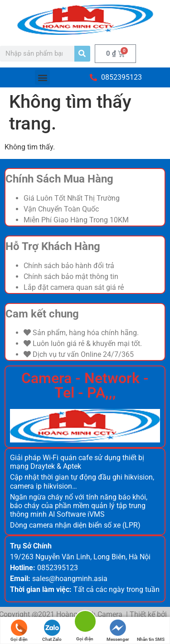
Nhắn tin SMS (151, 631)
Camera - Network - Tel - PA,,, (85, 385)
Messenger (118, 631)
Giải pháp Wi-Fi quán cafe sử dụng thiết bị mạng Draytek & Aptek (77, 462)
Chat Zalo (52, 631)
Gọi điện (19, 631)
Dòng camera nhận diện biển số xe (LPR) (75, 525)
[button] (42, 77)
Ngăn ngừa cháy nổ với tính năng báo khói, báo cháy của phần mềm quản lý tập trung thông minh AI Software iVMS (79, 506)
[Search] (82, 54)
